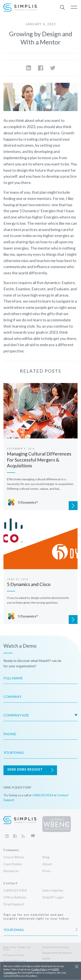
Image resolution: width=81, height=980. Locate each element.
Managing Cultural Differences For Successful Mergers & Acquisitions (39, 460)
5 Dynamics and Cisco (29, 584)
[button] (63, 7)
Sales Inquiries (53, 890)
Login (53, 897)
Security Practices (56, 947)
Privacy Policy (14, 955)
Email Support (14, 904)
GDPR (46, 959)
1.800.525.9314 (43, 795)
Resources (11, 871)
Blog (46, 857)
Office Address (15, 897)
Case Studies (13, 864)
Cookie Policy (39, 969)
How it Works (14, 857)
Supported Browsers (57, 953)
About (47, 864)
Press (46, 871)
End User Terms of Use (17, 948)
